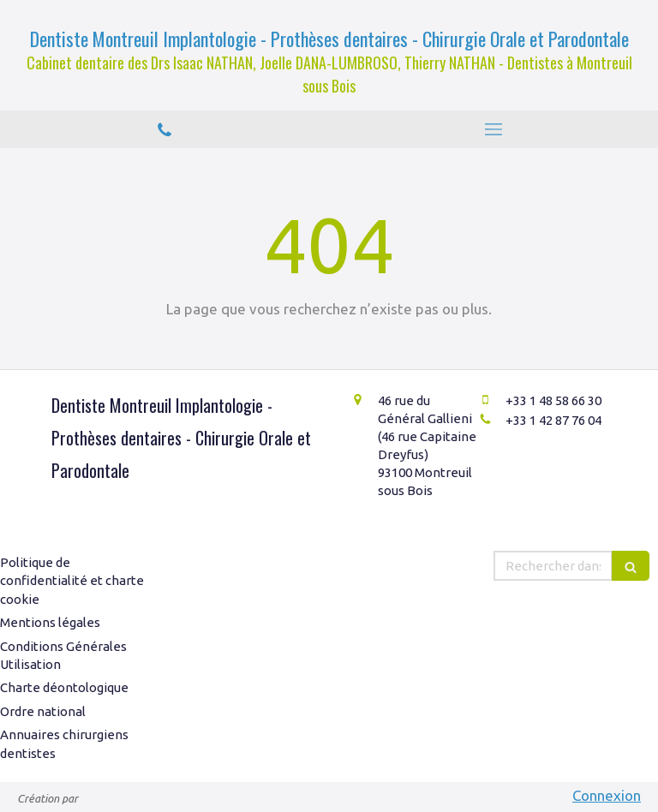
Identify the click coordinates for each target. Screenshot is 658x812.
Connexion (607, 795)
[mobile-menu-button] (493, 129)
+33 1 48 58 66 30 (553, 400)
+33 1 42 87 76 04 (553, 420)
